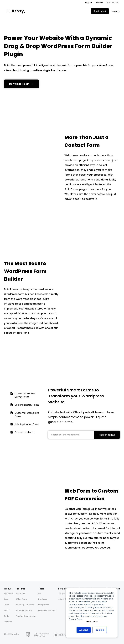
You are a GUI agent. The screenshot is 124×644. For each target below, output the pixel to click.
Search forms (107, 435)
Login (114, 11)
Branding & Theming (25, 605)
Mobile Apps (21, 593)
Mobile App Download (47, 610)
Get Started (100, 11)
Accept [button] (84, 630)
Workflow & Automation (26, 616)
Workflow (8, 622)
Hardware (43, 599)
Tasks (7, 616)
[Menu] (8, 11)
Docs (6, 599)
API (40, 593)
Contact (99, 3)
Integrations (44, 605)
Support (89, 3)
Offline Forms (21, 599)
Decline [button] (100, 630)
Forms (7, 605)
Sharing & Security (24, 610)
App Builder (9, 593)
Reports (7, 610)
